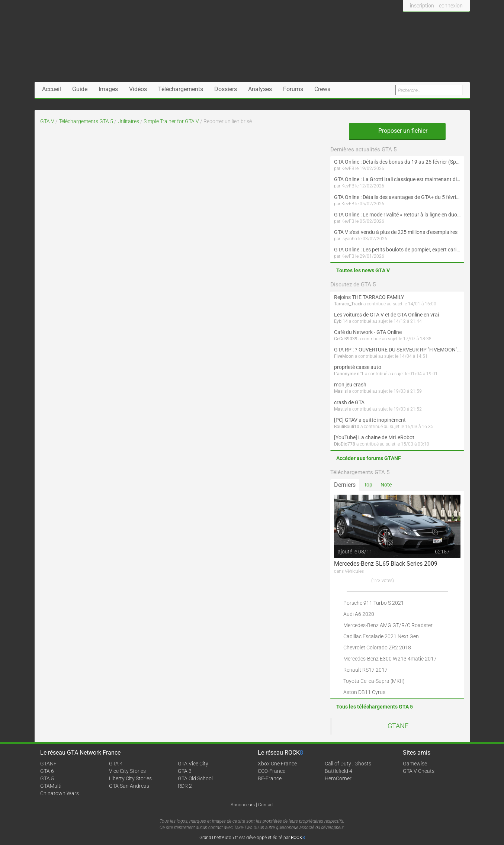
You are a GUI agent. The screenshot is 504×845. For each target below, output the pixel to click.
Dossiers (226, 89)
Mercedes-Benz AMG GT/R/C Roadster (388, 625)
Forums (293, 89)
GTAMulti (51, 786)
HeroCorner (338, 778)
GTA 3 (185, 771)
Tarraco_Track (348, 304)
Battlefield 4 (338, 771)
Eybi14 (341, 321)
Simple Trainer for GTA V (171, 121)
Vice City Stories (127, 771)
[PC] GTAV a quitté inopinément (370, 420)
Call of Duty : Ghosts (348, 764)
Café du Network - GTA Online (368, 332)
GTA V (47, 121)
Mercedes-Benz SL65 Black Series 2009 (386, 564)
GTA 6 (47, 771)
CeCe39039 (346, 339)
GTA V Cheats (419, 771)
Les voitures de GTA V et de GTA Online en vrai (386, 315)
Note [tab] (386, 485)
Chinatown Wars (60, 793)
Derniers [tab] (345, 485)
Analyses (260, 89)
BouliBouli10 (347, 427)
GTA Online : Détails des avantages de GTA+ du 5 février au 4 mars (397, 197)
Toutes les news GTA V (363, 270)
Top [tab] (368, 485)
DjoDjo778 (345, 444)
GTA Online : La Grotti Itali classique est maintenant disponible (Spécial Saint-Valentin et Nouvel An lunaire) (397, 179)
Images (108, 89)
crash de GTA (349, 402)
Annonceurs (243, 805)
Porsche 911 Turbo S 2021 (374, 603)
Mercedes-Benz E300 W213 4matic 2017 (390, 659)
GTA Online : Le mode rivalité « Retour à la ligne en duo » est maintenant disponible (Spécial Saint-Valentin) (397, 215)
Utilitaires (128, 121)
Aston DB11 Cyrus (364, 692)
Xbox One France (277, 764)
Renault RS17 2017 (365, 670)
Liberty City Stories (130, 778)
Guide (80, 89)
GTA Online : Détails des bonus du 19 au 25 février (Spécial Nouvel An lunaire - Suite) (397, 162)
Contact (266, 805)
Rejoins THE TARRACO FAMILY (369, 297)
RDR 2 (185, 786)
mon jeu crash (350, 385)
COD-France (272, 771)
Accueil (52, 89)
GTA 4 (116, 764)
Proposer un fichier (397, 131)
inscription (422, 6)
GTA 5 (47, 778)
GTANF (398, 726)
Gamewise (415, 764)
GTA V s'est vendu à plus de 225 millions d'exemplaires (396, 232)
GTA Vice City (193, 764)
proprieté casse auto (358, 367)
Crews (322, 89)
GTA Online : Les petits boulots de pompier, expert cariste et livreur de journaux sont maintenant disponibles (397, 250)
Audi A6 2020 (359, 614)
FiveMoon (344, 356)
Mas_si (341, 391)
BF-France (270, 778)
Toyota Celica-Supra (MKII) (374, 681)
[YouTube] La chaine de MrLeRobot (374, 437)
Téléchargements (181, 89)
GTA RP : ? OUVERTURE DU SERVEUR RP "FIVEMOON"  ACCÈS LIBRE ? (397, 350)
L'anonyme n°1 (349, 374)
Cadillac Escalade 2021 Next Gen (381, 636)
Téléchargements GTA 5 (86, 121)
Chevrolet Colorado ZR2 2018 (377, 648)
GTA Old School (195, 778)
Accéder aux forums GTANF (369, 458)
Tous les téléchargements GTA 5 (375, 707)
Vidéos (138, 89)
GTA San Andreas (129, 786)
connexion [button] (451, 6)
